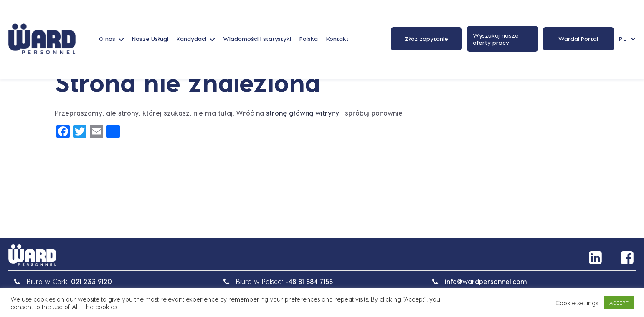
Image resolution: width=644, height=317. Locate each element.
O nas (107, 39)
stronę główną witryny (303, 113)
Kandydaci (191, 39)
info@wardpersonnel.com (486, 281)
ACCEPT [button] (619, 303)
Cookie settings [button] (577, 303)
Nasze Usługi (150, 39)
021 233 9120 (91, 281)
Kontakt (337, 39)
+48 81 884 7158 (309, 281)
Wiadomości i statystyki (257, 39)
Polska (309, 39)
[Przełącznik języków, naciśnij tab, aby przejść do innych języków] (627, 39)
